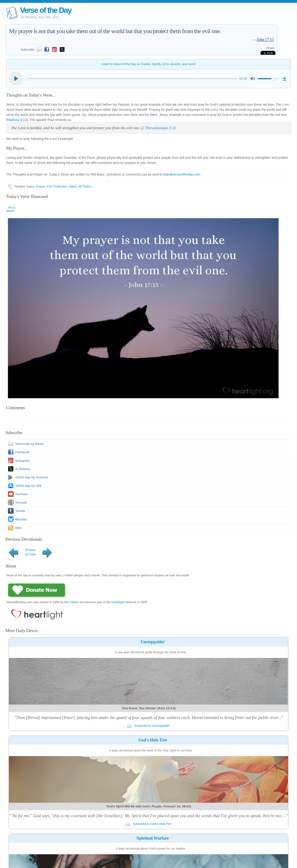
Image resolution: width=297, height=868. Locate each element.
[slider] (132, 79)
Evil (49, 186)
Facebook (23, 452)
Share (270, 48)
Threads (21, 503)
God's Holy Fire (153, 740)
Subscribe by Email (25, 444)
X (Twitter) (23, 469)
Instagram (23, 461)
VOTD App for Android (32, 477)
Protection (60, 186)
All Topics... (86, 186)
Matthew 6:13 (17, 120)
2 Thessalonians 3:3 (158, 128)
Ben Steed (72, 602)
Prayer (41, 186)
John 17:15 (265, 40)
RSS (19, 528)
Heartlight (118, 602)
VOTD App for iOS (28, 486)
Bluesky (21, 519)
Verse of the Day (46, 10)
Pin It (12, 208)
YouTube (22, 494)
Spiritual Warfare (153, 838)
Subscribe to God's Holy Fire (148, 824)
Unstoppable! (153, 642)
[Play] (16, 79)
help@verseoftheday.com (182, 174)
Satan (73, 186)
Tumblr (20, 511)
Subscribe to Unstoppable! (148, 726)
